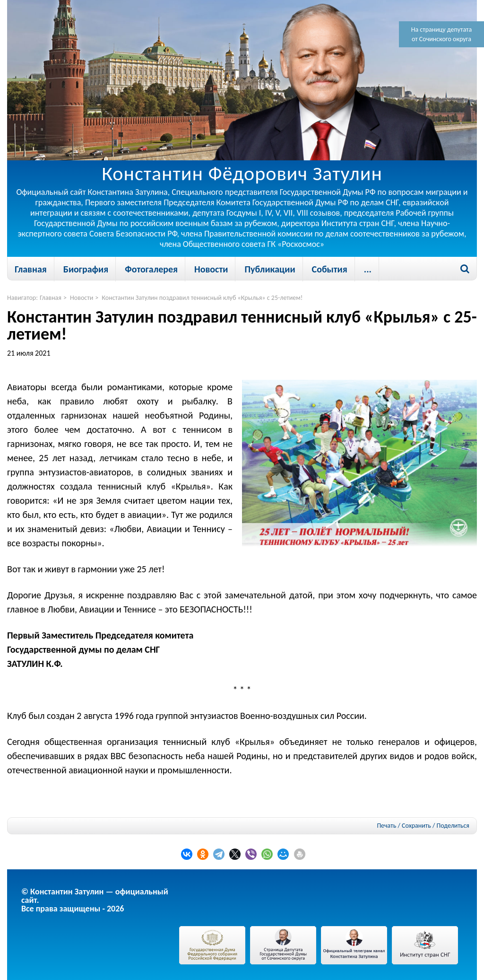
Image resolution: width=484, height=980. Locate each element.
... (368, 269)
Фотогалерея (151, 269)
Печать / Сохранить (404, 826)
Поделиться (453, 826)
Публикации (270, 269)
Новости (211, 269)
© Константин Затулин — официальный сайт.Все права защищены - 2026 (95, 900)
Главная (31, 269)
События (330, 269)
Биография (86, 269)
